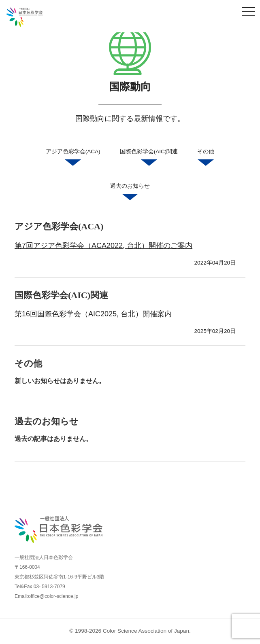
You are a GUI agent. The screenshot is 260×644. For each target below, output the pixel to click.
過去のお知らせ (130, 193)
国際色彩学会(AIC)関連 (149, 159)
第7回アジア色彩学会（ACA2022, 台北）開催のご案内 (103, 246)
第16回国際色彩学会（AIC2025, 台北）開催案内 (93, 314)
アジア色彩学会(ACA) (73, 159)
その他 (206, 159)
